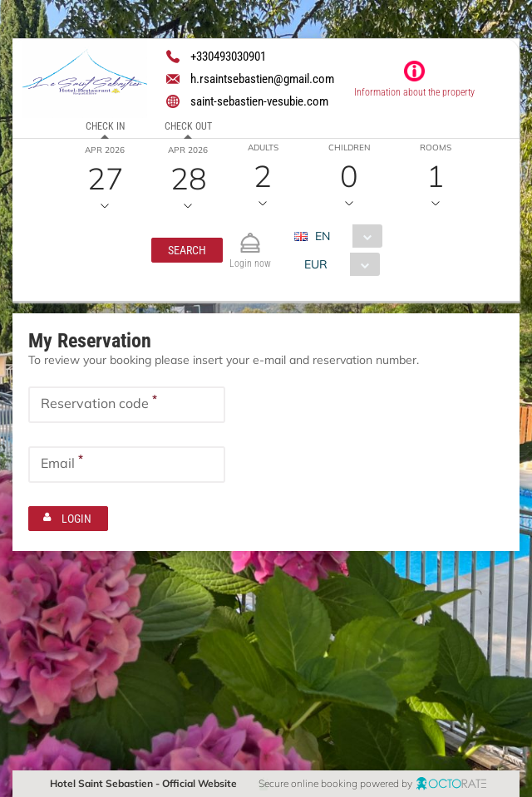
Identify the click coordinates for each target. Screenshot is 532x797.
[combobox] (345, 236)
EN (323, 236)
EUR (316, 264)
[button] (187, 250)
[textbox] (127, 405)
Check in (105, 126)
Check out (188, 126)
